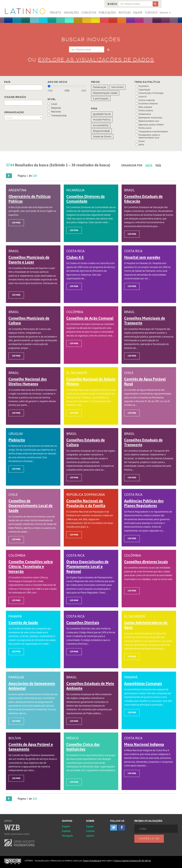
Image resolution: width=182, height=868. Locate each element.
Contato (151, 13)
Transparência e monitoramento (153, 132)
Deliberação (100, 87)
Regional (54, 108)
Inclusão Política (102, 119)
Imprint (90, 836)
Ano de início (58, 82)
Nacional (54, 112)
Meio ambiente (145, 107)
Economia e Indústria (148, 104)
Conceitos (89, 13)
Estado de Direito (102, 136)
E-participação (101, 98)
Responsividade (101, 131)
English (66, 826)
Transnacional (57, 115)
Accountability (101, 125)
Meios (95, 82)
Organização (14, 112)
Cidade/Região (15, 97)
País (7, 82)
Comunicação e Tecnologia (151, 93)
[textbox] (6, 88)
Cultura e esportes (147, 100)
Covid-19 (142, 97)
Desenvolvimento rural (149, 121)
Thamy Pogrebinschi (92, 861)
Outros (142, 141)
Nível (52, 99)
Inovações (71, 13)
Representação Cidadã (105, 93)
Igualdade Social (102, 114)
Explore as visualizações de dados (96, 60)
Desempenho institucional (150, 118)
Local (52, 104)
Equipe (138, 13)
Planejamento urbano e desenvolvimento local (149, 136)
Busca (112, 4)
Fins (94, 109)
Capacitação (144, 90)
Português (68, 836)
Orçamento (144, 86)
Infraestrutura (145, 114)
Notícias (125, 13)
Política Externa (146, 110)
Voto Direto (117, 87)
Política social (145, 128)
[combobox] (23, 88)
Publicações (107, 13)
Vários (141, 145)
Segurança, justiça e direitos (151, 125)
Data (149, 165)
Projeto (56, 13)
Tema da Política (147, 82)
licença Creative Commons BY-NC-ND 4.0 (132, 861)
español (66, 831)
